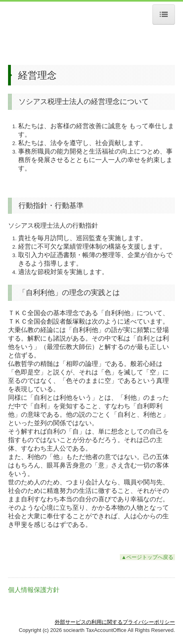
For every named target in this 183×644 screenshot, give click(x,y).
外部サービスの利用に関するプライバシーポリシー (115, 622)
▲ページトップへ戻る (148, 557)
